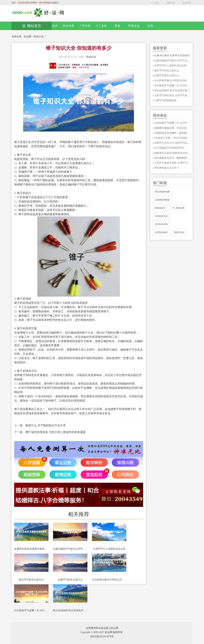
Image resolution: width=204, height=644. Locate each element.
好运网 (28, 37)
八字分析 (85, 26)
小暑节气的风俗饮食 (165, 100)
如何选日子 (160, 208)
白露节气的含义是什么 (70, 580)
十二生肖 (155, 3)
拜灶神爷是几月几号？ (167, 168)
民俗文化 (134, 26)
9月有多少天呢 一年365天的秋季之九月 (172, 138)
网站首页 (31, 26)
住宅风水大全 (161, 216)
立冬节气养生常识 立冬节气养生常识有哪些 (172, 95)
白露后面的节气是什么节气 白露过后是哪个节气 (70, 549)
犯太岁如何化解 (162, 192)
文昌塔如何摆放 (162, 200)
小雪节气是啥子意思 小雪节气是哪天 (172, 163)
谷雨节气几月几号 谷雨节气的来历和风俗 (172, 143)
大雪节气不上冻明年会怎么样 (109, 549)
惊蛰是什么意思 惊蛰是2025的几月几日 (172, 153)
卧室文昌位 (179, 232)
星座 (117, 26)
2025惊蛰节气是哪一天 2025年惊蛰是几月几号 (31, 610)
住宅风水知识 (161, 232)
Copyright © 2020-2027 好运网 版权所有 (101, 632)
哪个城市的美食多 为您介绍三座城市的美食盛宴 (56, 432)
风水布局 (187, 3)
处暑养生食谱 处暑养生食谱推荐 (31, 549)
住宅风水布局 (161, 224)
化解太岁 (171, 3)
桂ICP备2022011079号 (102, 636)
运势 (150, 26)
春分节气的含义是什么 (31, 580)
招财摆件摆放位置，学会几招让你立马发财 (172, 128)
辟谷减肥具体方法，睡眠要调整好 (172, 158)
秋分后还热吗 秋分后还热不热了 (70, 610)
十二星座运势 (178, 208)
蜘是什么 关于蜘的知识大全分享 (46, 425)
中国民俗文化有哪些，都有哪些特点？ (172, 133)
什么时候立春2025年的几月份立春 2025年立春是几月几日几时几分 (109, 580)
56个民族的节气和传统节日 (169, 148)
